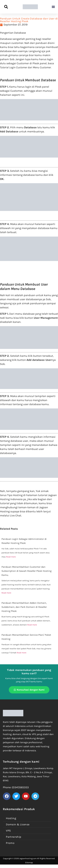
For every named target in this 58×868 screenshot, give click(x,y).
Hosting (11, 818)
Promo (10, 843)
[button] (53, 7)
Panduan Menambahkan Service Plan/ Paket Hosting (26, 637)
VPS (8, 831)
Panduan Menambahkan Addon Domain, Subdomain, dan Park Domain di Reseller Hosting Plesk (24, 607)
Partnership (14, 837)
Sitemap (29, 862)
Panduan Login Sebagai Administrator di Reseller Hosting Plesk (24, 541)
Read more (11, 557)
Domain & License (18, 824)
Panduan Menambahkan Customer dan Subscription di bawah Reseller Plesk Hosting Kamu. (27, 571)
